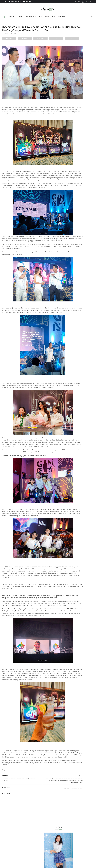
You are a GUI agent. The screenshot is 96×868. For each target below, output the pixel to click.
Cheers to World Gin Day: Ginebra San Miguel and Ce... (80, 217)
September (73, 172)
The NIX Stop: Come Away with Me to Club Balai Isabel (85, 346)
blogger (46, 826)
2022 (69, 246)
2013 (69, 273)
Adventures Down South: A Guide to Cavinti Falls (83, 362)
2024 (69, 158)
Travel (20, 15)
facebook (53, 826)
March (71, 237)
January (72, 243)
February (72, 240)
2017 (69, 261)
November (73, 166)
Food (41, 15)
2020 (69, 252)
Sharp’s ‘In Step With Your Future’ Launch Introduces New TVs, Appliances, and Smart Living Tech (79, 403)
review (69, 135)
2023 (69, 161)
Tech (53, 15)
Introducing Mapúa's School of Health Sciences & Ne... (80, 212)
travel (69, 141)
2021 (69, 249)
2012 (69, 276)
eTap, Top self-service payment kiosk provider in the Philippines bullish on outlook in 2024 (79, 381)
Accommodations (31, 15)
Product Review (72, 128)
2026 (69, 152)
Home (5, 2)
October (72, 169)
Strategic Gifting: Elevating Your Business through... (80, 222)
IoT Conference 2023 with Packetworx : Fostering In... (79, 194)
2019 (69, 255)
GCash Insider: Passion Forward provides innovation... (80, 208)
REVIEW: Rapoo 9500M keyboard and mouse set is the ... (80, 203)
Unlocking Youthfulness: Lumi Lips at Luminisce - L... (81, 227)
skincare (69, 138)
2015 (69, 267)
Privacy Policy (27, 2)
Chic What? (11, 2)
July (71, 178)
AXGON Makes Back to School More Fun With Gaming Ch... (81, 184)
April (71, 234)
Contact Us (18, 2)
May (71, 231)
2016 (69, 264)
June (71, 181)
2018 (69, 258)
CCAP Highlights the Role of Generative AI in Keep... (79, 198)
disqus (59, 826)
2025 (69, 155)
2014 (69, 270)
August (72, 175)
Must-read (12, 15)
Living (47, 15)
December (73, 163)
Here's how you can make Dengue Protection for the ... (81, 189)
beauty (69, 131)
